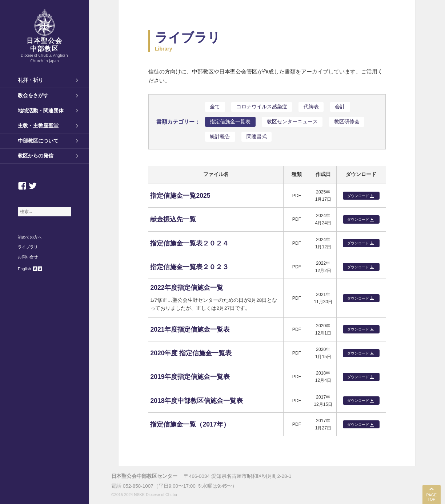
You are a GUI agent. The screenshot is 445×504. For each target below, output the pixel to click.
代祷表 (311, 107)
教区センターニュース (292, 122)
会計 (340, 107)
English (24, 269)
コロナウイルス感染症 (262, 107)
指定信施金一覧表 (230, 122)
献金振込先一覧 (173, 219)
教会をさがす (33, 95)
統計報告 (220, 137)
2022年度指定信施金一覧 (187, 288)
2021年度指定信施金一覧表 (190, 329)
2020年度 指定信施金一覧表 (191, 353)
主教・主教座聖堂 (38, 125)
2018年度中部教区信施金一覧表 (197, 401)
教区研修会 (347, 122)
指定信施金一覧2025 (180, 196)
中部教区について (38, 141)
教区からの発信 (36, 156)
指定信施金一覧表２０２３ (189, 267)
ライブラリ (28, 247)
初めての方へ (30, 237)
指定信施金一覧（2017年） (190, 424)
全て (215, 107)
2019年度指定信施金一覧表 (190, 377)
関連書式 (257, 137)
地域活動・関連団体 (41, 111)
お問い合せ (28, 257)
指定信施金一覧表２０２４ (189, 243)
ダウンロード (358, 196)
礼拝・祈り (31, 80)
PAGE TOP (432, 497)
